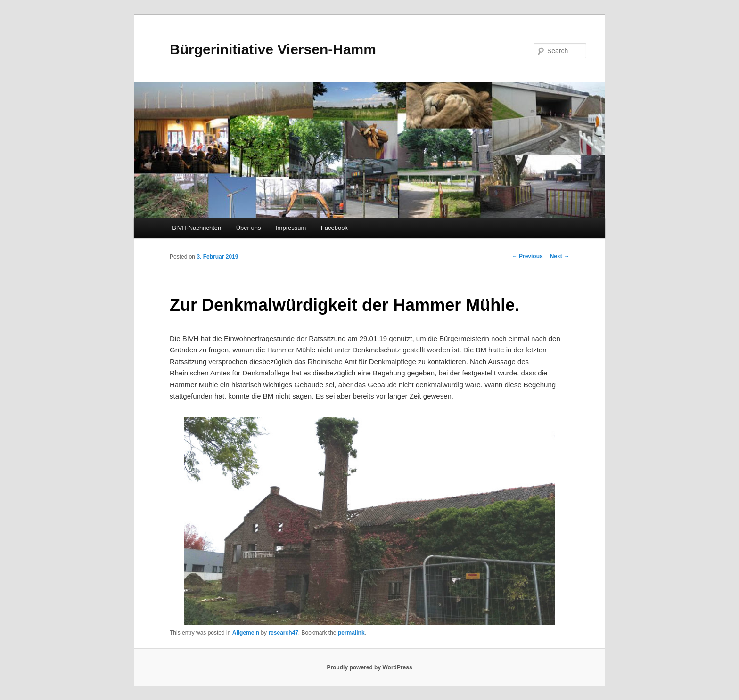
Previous (527, 256)
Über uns (249, 228)
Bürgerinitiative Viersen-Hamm (273, 49)
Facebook (334, 228)
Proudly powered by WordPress (369, 667)
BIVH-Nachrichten (197, 228)
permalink (351, 633)
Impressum (291, 228)
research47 (283, 633)
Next (560, 256)
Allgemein (246, 633)
